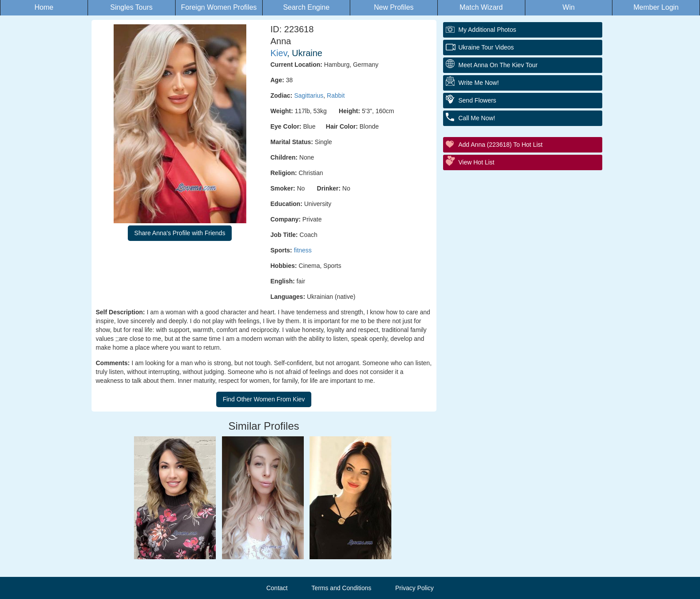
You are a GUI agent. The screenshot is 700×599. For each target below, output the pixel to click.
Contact (277, 588)
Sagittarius (309, 95)
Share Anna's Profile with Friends (180, 233)
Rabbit (336, 95)
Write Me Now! (479, 83)
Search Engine (306, 7)
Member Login (656, 7)
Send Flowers (478, 100)
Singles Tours (131, 7)
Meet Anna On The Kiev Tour (498, 65)
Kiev (279, 53)
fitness (302, 250)
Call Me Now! (477, 118)
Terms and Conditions (341, 588)
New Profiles (394, 7)
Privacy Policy (415, 588)
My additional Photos (488, 30)
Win (569, 7)
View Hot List (476, 162)
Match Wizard (481, 7)
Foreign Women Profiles (219, 7)
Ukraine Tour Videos (486, 47)
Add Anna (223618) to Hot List (501, 145)
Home (44, 7)
